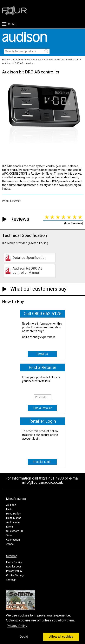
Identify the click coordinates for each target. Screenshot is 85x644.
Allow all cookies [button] (61, 637)
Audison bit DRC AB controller (18, 63)
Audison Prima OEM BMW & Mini (62, 60)
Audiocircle (13, 522)
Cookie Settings (15, 575)
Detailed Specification (30, 258)
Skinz (9, 535)
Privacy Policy (14, 571)
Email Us (42, 354)
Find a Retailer (14, 562)
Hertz (9, 509)
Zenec (10, 544)
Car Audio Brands (20, 60)
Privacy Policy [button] (17, 626)
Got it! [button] (24, 637)
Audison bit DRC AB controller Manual (28, 270)
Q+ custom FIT (15, 531)
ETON (9, 527)
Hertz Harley (13, 514)
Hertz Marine (14, 518)
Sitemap (11, 580)
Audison (37, 60)
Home (5, 60)
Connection (13, 540)
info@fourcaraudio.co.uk (43, 482)
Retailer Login (14, 567)
